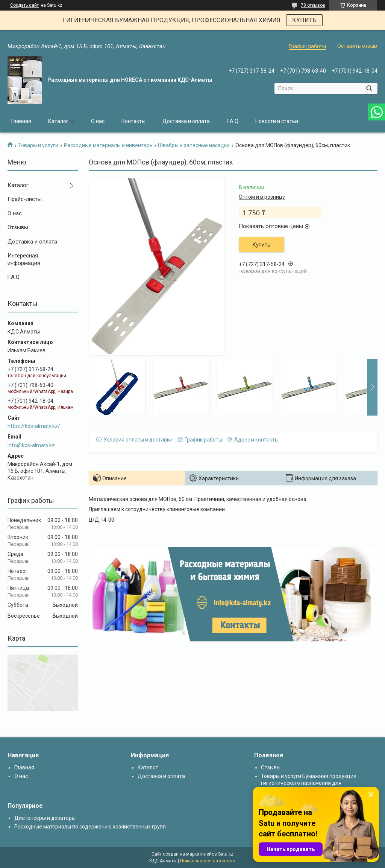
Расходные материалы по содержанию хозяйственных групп (90, 827)
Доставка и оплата (186, 121)
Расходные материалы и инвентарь (108, 145)
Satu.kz (226, 854)
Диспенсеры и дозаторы (45, 818)
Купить (261, 245)
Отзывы (18, 227)
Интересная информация (24, 259)
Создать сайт (24, 5)
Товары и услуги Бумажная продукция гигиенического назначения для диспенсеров (309, 783)
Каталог (58, 121)
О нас (98, 121)
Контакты (133, 121)
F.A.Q (233, 121)
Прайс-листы (25, 199)
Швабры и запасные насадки (194, 145)
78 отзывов (313, 5)
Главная (21, 121)
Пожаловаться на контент (208, 861)
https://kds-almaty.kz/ (34, 426)
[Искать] (369, 88)
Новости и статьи (277, 121)
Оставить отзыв (357, 46)
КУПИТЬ (304, 20)
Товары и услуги (38, 145)
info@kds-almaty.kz (31, 445)
